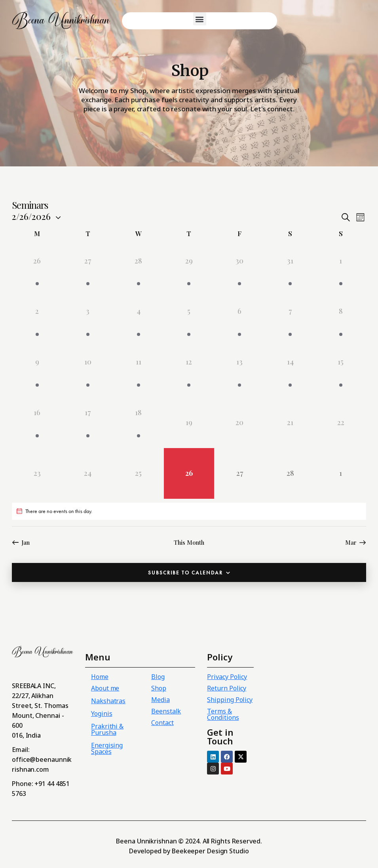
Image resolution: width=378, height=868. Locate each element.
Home (100, 677)
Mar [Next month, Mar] (351, 542)
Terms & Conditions (223, 714)
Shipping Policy (230, 700)
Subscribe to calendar (185, 573)
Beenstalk (166, 711)
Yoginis (102, 713)
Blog (158, 677)
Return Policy (227, 688)
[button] (200, 19)
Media (161, 700)
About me (105, 688)
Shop (159, 688)
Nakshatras (108, 701)
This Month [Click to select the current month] (189, 542)
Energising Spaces (107, 748)
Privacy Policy (227, 677)
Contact (162, 723)
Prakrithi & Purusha (107, 729)
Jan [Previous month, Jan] (26, 542)
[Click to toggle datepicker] (31, 216)
